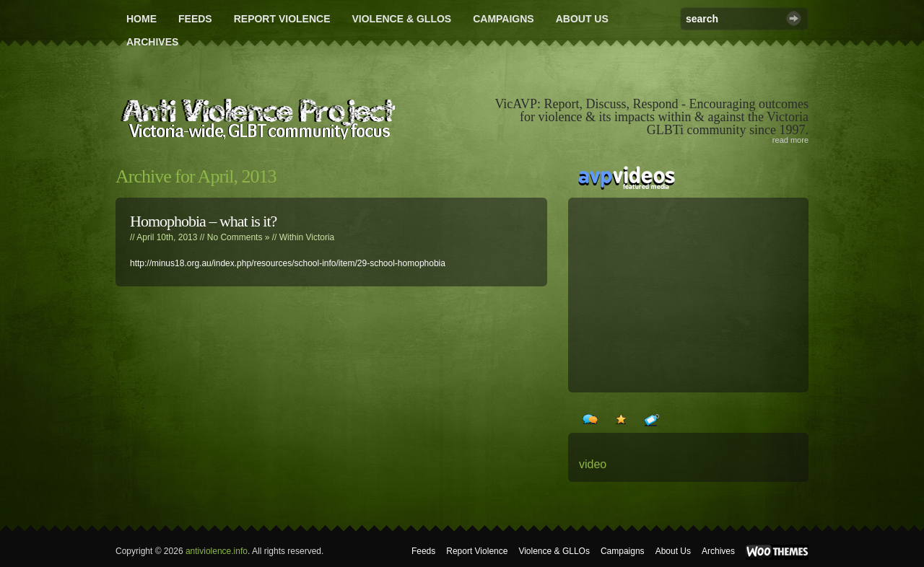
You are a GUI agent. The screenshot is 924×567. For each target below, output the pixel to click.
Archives (152, 42)
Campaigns (504, 19)
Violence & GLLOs (401, 19)
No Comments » (239, 237)
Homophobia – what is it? (203, 221)
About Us (582, 19)
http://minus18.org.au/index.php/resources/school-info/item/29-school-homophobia (288, 263)
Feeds (195, 19)
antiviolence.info (217, 551)
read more (790, 140)
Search (794, 18)
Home (141, 19)
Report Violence (282, 19)
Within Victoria (307, 237)
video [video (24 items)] (593, 464)
